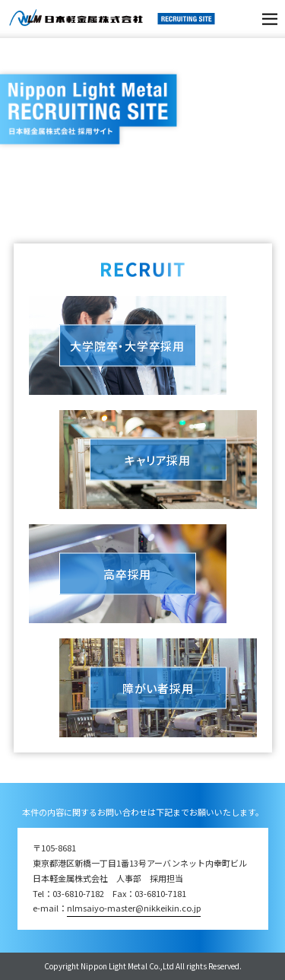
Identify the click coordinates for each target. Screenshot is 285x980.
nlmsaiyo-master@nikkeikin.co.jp (134, 908)
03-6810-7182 (78, 893)
